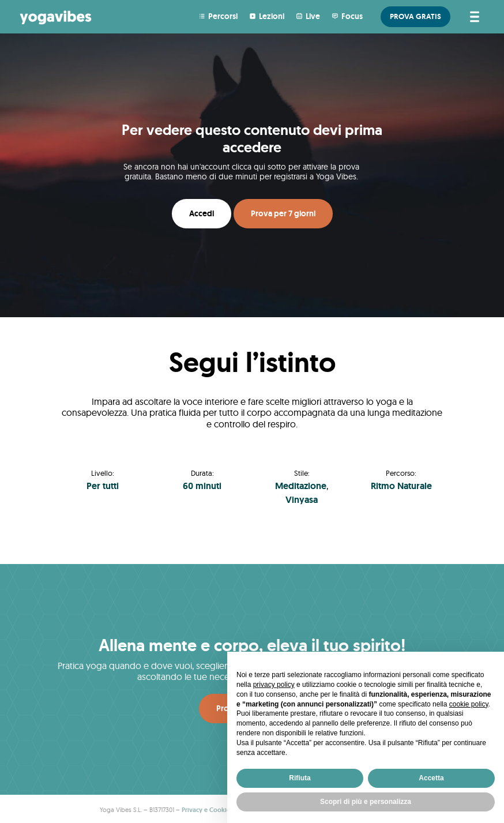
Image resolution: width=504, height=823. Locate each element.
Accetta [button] (431, 778)
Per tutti (103, 486)
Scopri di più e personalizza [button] (366, 802)
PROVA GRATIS (415, 16)
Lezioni (272, 16)
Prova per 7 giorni (283, 213)
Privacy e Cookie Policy (215, 810)
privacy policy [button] (274, 685)
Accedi (202, 213)
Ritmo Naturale (401, 486)
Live (313, 16)
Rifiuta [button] (300, 778)
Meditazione (301, 486)
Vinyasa (302, 500)
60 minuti (202, 486)
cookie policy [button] (469, 704)
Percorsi (223, 16)
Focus (352, 16)
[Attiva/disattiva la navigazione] (473, 17)
